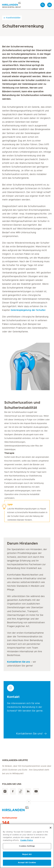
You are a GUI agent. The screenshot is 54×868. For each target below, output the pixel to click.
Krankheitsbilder (12, 18)
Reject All (27, 854)
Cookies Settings (27, 846)
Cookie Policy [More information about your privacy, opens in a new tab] (27, 840)
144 (6, 823)
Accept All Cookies (27, 863)
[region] (27, 846)
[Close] (51, 828)
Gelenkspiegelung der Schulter (28, 310)
